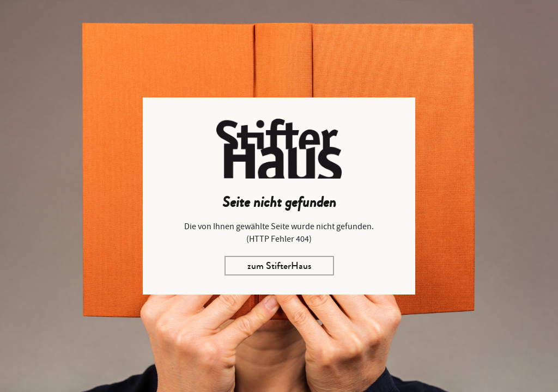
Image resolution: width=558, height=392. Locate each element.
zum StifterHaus (279, 266)
